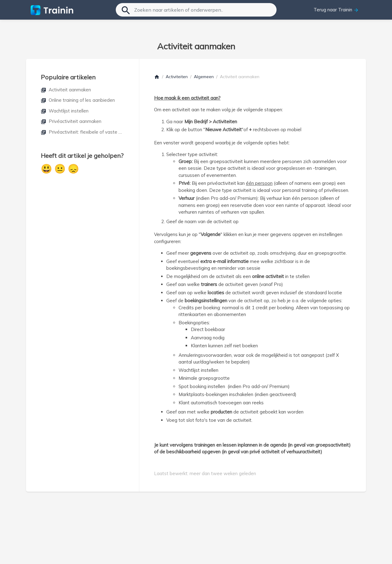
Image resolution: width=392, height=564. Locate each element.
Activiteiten (177, 77)
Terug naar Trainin (336, 10)
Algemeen (204, 77)
